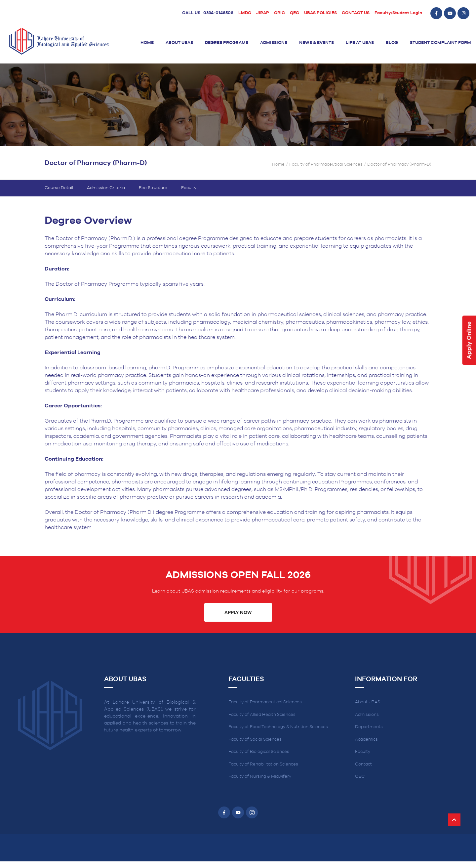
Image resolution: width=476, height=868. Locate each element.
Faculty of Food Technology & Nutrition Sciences (278, 727)
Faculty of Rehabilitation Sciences (263, 764)
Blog (392, 43)
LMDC (245, 13)
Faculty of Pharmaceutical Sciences (326, 165)
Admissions (274, 43)
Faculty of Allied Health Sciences (262, 715)
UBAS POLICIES (320, 13)
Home (147, 43)
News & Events (317, 43)
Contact (363, 764)
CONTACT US (356, 13)
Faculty (189, 188)
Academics (366, 740)
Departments (369, 727)
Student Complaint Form (440, 43)
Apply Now (238, 613)
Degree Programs (227, 43)
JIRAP (263, 13)
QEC (295, 13)
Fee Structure (153, 188)
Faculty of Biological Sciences (259, 752)
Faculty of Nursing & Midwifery (260, 777)
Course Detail (59, 188)
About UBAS (179, 43)
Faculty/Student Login (398, 13)
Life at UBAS (360, 43)
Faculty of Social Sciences (255, 740)
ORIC (279, 13)
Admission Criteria (106, 188)
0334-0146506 (218, 13)
